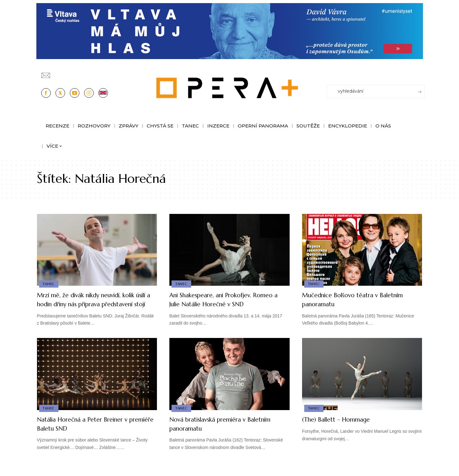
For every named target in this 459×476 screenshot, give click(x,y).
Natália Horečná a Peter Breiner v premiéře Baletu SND (91, 433)
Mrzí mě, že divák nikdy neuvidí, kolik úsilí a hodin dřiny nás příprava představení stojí (96, 304)
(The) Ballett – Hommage (342, 428)
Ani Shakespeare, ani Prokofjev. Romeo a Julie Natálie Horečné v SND (229, 299)
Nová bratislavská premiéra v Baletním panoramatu (215, 433)
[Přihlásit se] (421, 72)
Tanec (49, 284)
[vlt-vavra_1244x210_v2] (230, 31)
